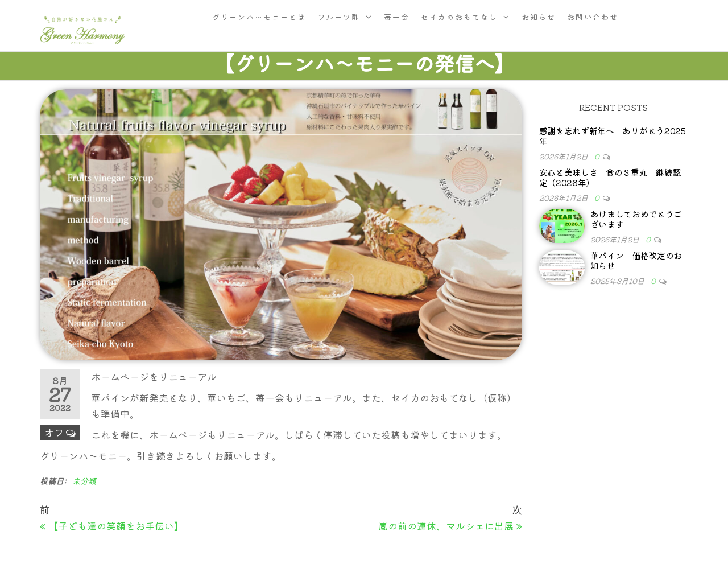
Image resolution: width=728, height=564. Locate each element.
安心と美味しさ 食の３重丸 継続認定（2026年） (610, 177)
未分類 (84, 481)
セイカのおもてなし (459, 17)
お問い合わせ (593, 17)
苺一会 (397, 17)
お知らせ (539, 17)
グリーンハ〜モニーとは (259, 17)
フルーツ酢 (339, 17)
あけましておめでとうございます (636, 219)
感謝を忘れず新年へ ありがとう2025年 (613, 136)
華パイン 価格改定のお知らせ (636, 260)
